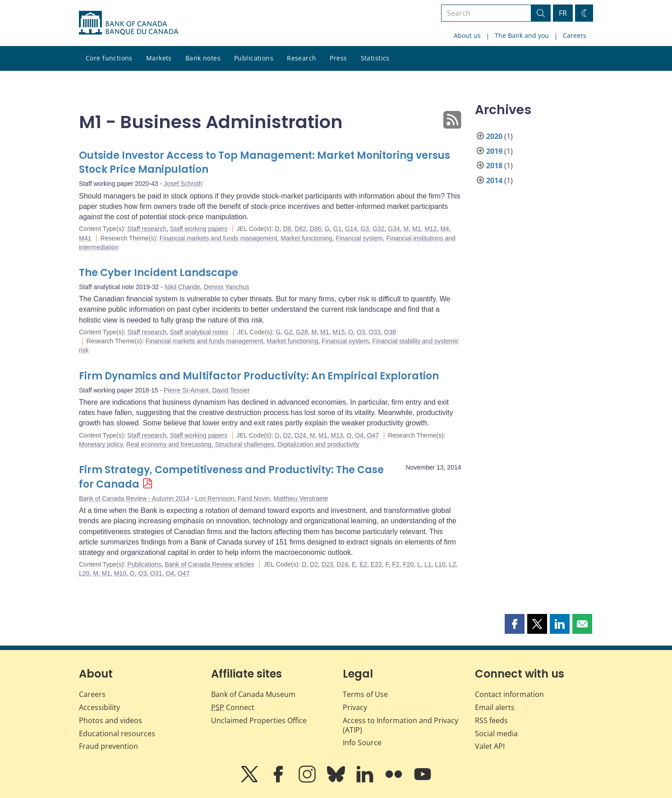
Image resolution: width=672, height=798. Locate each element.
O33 (374, 332)
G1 (338, 229)
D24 (300, 435)
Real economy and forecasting (169, 444)
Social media (496, 733)
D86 (316, 229)
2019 (494, 151)
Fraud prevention (108, 746)
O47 (373, 435)
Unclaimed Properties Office (259, 720)
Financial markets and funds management (219, 238)
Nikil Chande (182, 287)
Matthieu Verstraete (301, 498)
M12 (430, 229)
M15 (338, 332)
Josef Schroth (183, 184)
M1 (417, 229)
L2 (452, 564)
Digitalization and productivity (318, 444)
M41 (85, 238)
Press (338, 58)
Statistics (375, 58)
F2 (396, 564)
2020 (494, 136)
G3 (365, 229)
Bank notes (203, 58)
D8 (287, 229)
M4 (444, 229)
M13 (337, 435)
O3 (361, 332)
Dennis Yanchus (227, 287)
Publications (254, 58)
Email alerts (495, 707)
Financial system (359, 238)
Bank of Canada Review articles (209, 564)
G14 (351, 229)
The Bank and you (522, 35)
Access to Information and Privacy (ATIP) (400, 725)
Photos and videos (110, 720)
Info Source (362, 743)
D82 (300, 229)
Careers (575, 35)
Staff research (147, 229)
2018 (494, 166)
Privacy (355, 707)
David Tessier (231, 390)
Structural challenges (245, 444)
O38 (390, 332)
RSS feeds (491, 720)
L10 (440, 564)
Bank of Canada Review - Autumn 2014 (134, 498)
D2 (287, 435)
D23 (327, 564)
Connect (233, 707)
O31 (156, 573)
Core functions (109, 58)
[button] (515, 624)
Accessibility (99, 707)
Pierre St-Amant (186, 390)
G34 (394, 229)
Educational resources (117, 733)
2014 (494, 180)
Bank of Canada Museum (253, 694)
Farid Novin (254, 498)
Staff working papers (199, 229)
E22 (376, 564)
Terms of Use (365, 694)
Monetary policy (101, 444)
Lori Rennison (215, 498)
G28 (302, 332)
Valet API (490, 746)
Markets (159, 58)
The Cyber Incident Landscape (159, 273)
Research (301, 58)
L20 (84, 573)
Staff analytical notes (199, 332)
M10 (120, 573)
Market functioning (306, 238)
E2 (363, 564)
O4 (359, 435)
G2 (288, 332)
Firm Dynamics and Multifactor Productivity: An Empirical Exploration (259, 376)
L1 (428, 564)
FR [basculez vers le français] (563, 13)
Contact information (509, 694)
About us (467, 35)
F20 (408, 564)
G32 (378, 229)
